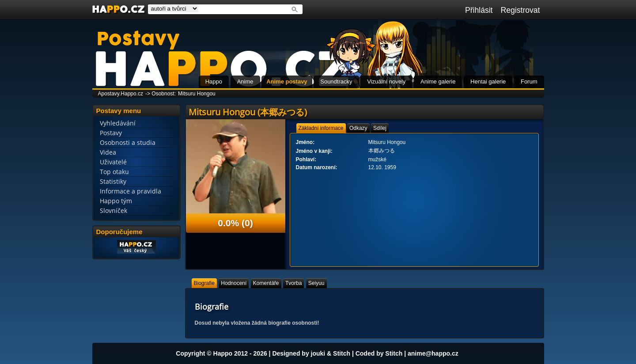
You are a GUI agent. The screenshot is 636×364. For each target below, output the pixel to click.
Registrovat (521, 10)
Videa (108, 152)
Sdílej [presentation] (380, 128)
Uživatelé (113, 162)
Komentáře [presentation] (266, 283)
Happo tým (116, 201)
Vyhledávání (118, 123)
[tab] (321, 128)
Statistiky (113, 181)
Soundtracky (336, 82)
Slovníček (114, 210)
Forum (529, 82)
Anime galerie (438, 82)
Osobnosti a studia (128, 142)
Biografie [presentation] (204, 283)
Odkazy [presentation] (358, 128)
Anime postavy (287, 82)
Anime (245, 82)
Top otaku (114, 172)
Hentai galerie (488, 82)
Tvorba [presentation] (293, 283)
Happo (214, 82)
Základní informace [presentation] (321, 128)
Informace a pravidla (131, 191)
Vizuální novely (386, 82)
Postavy (111, 133)
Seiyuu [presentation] (316, 283)
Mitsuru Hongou (197, 94)
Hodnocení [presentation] (234, 283)
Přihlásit (479, 10)
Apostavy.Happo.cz (121, 94)
